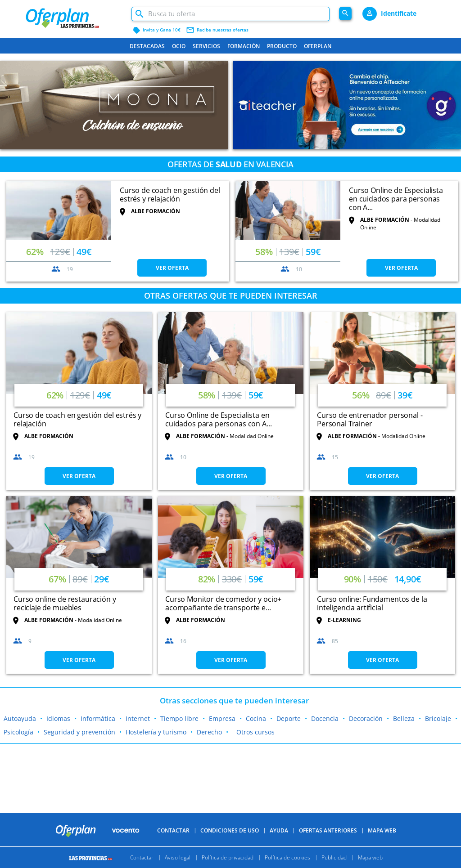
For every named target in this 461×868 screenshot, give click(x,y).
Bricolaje (438, 718)
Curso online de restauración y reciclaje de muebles (65, 603)
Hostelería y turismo (156, 732)
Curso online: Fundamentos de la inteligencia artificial (372, 603)
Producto (282, 46)
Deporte (289, 718)
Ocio (179, 46)
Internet (138, 718)
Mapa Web (382, 830)
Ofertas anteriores (328, 830)
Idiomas (58, 718)
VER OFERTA (172, 268)
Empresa (222, 718)
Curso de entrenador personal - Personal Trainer (370, 419)
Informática (98, 718)
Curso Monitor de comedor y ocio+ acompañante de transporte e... (223, 603)
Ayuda (279, 830)
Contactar (173, 830)
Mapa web (370, 857)
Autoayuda (20, 718)
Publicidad (334, 857)
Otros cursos (255, 732)
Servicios (206, 46)
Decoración (366, 718)
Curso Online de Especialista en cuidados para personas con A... (396, 199)
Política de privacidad (228, 857)
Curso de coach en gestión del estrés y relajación (170, 195)
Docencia (325, 718)
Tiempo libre (179, 718)
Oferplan (318, 46)
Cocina (256, 718)
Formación (244, 46)
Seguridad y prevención (79, 732)
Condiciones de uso (230, 830)
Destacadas (147, 46)
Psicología (18, 732)
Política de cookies (287, 857)
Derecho (209, 732)
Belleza (404, 718)
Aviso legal (178, 857)
